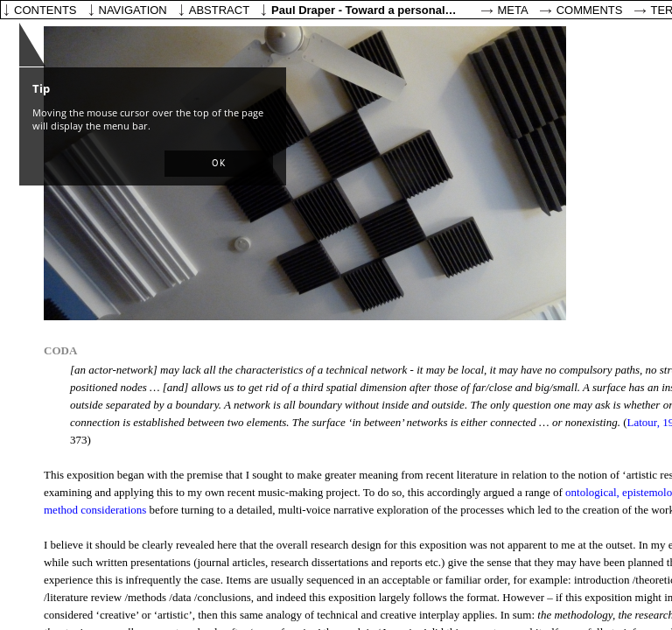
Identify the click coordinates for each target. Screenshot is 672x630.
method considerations (95, 510)
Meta (513, 10)
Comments (590, 10)
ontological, (592, 492)
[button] (219, 164)
